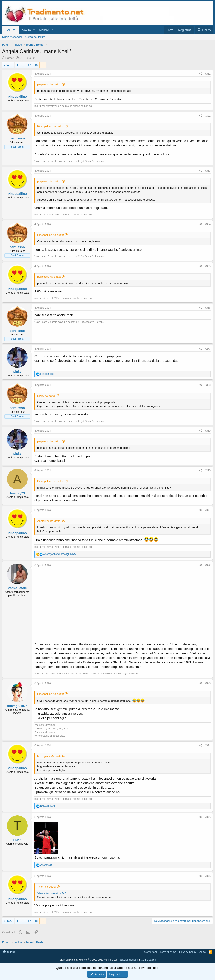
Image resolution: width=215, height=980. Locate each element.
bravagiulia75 (17, 706)
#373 (208, 683)
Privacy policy (188, 952)
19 (43, 65)
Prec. (9, 65)
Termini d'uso (168, 952)
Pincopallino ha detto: (50, 126)
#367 (208, 349)
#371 (208, 510)
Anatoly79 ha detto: (49, 521)
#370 (208, 471)
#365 (208, 266)
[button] (34, 30)
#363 (208, 171)
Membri (44, 30)
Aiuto (203, 952)
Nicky (17, 372)
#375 (208, 817)
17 (29, 65)
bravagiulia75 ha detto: (51, 756)
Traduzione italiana (128, 960)
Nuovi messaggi (12, 37)
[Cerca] (204, 30)
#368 (208, 385)
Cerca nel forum (35, 37)
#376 (208, 876)
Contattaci (150, 952)
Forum (10, 30)
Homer (10, 58)
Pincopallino (17, 97)
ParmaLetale (17, 588)
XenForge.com (149, 960)
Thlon (17, 840)
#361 (208, 74)
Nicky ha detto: (46, 396)
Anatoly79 (17, 493)
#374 (208, 745)
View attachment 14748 (52, 893)
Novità (26, 30)
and (59, 554)
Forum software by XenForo (88, 960)
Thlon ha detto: (47, 887)
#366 (208, 308)
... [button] (23, 65)
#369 (208, 431)
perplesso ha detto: (49, 84)
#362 (208, 116)
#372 (208, 565)
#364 (208, 224)
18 (36, 65)
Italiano (9, 952)
